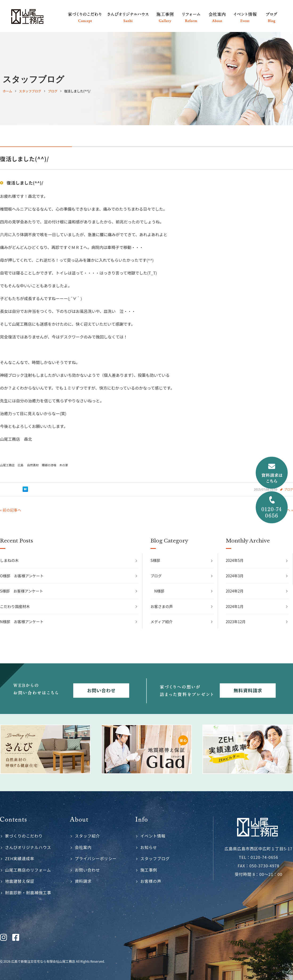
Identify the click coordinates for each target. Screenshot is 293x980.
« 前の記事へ (11, 510)
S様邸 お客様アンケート (22, 591)
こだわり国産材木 (15, 606)
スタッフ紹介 (88, 836)
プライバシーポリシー (96, 858)
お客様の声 (151, 881)
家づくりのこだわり (24, 836)
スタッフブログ (155, 858)
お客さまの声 (162, 606)
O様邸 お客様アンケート (22, 576)
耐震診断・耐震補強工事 (28, 893)
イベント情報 (153, 836)
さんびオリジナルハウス (28, 847)
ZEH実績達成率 (20, 858)
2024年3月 (235, 576)
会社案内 (83, 847)
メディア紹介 (162, 622)
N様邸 (159, 591)
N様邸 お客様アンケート (22, 622)
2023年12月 (236, 622)
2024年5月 (235, 560)
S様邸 (155, 560)
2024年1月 (235, 606)
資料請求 (83, 881)
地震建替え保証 (20, 881)
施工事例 (149, 870)
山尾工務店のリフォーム (28, 870)
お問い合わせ (88, 870)
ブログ (156, 576)
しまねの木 (9, 560)
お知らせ (149, 847)
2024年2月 (235, 591)
